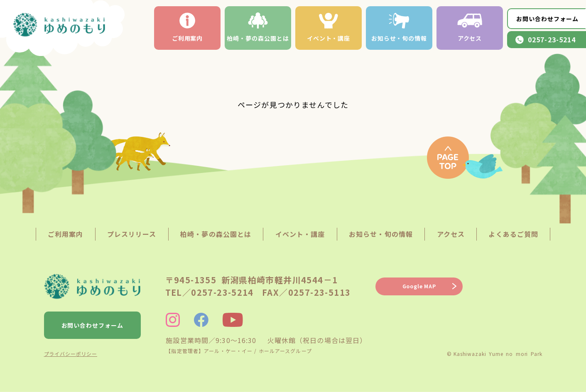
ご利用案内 (188, 27)
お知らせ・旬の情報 (399, 27)
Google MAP (419, 286)
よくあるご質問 (513, 234)
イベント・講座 (329, 27)
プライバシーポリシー (71, 354)
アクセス (470, 27)
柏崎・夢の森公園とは (258, 27)
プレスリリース (132, 234)
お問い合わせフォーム (547, 19)
